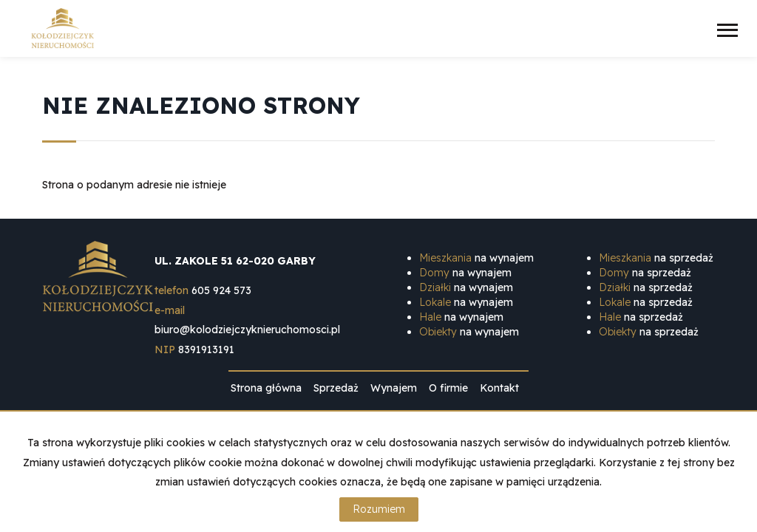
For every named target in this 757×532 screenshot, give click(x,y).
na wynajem (476, 258)
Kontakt (499, 388)
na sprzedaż (656, 258)
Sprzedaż (336, 388)
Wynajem (394, 388)
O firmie (448, 388)
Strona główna (266, 388)
